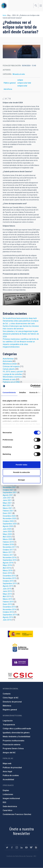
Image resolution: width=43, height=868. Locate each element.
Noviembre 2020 (9, 518)
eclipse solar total (24, 83)
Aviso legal (7, 771)
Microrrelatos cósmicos (12, 377)
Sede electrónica (10, 806)
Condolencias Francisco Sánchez (17, 814)
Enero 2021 (7, 513)
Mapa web (7, 763)
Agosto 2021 (8, 495)
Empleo (6, 790)
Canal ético (8, 810)
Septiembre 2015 (10, 583)
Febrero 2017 (8, 555)
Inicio (5, 15)
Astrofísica (8, 89)
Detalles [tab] (23, 392)
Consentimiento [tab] (9, 392)
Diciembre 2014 (9, 607)
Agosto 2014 (8, 617)
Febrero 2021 (8, 511)
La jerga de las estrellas (12, 374)
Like (4, 99)
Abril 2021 (7, 505)
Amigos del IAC (9, 753)
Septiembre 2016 (10, 560)
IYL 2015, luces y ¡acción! (13, 372)
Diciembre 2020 (9, 516)
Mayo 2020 (7, 534)
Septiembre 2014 (10, 615)
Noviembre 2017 (9, 547)
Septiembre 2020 (10, 524)
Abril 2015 (7, 596)
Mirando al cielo (19, 74)
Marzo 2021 (8, 508)
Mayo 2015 (7, 594)
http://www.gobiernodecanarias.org (20, 647)
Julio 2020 (7, 529)
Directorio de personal (12, 702)
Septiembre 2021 (10, 492)
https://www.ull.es (20, 662)
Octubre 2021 (8, 490)
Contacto (7, 694)
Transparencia (9, 725)
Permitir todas (21, 465)
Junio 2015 (7, 591)
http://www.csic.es (20, 676)
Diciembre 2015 (9, 576)
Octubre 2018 (8, 544)
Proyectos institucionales (14, 741)
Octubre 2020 (8, 521)
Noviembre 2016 (9, 557)
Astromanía (7, 361)
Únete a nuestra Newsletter (22, 831)
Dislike (8, 99)
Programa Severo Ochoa (13, 749)
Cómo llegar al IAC (11, 698)
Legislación (8, 721)
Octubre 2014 (8, 612)
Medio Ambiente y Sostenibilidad (16, 737)
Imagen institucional (11, 798)
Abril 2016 (7, 568)
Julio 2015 (7, 589)
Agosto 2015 (8, 586)
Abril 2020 (7, 537)
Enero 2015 (7, 604)
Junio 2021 (7, 500)
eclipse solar (22, 86)
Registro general (10, 710)
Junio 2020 (7, 531)
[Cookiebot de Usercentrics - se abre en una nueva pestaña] (31, 386)
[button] (21, 52)
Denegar (21, 480)
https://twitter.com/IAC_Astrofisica (7, 847)
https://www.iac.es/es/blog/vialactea (36, 847)
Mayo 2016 (7, 565)
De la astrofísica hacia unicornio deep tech (20, 318)
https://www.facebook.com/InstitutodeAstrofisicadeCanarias (12, 847)
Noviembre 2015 (9, 578)
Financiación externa (12, 745)
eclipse (20, 80)
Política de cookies (11, 775)
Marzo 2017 (8, 552)
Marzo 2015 (8, 599)
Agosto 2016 (8, 563)
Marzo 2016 (8, 570)
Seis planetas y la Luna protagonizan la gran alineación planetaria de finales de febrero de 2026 (21, 334)
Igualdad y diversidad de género (16, 733)
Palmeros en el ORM (11, 382)
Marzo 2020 (8, 539)
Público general (10, 83)
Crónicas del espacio (11, 366)
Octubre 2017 (8, 550)
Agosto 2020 (8, 526)
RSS (4, 802)
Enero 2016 (7, 573)
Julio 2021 (7, 498)
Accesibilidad (8, 780)
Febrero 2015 (8, 602)
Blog (21, 299)
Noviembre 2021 (9, 487)
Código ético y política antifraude (17, 729)
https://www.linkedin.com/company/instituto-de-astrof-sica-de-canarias (22, 847)
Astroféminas (8, 359)
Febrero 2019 (8, 542)
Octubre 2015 (8, 581)
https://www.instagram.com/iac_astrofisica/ (17, 847)
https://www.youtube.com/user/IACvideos (26, 847)
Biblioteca (7, 706)
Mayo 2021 (7, 503)
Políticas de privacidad (12, 768)
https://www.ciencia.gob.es (20, 634)
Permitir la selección (22, 472)
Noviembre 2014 (9, 609)
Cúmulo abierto (9, 369)
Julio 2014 (7, 620)
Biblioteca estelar (10, 364)
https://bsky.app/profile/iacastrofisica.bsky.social (31, 847)
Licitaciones (8, 794)
